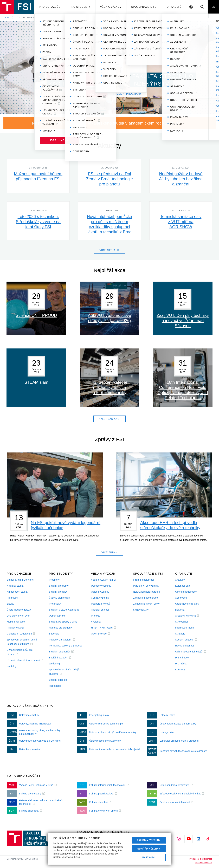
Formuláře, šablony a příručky (65, 646)
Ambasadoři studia (17, 592)
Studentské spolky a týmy (63, 622)
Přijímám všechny (149, 840)
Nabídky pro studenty (61, 628)
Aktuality (180, 580)
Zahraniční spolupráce (145, 598)
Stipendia (54, 634)
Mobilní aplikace (16, 622)
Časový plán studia (59, 598)
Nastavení (149, 857)
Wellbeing (54, 664)
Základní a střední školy (146, 604)
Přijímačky (13, 598)
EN (213, 7)
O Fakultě (174, 7)
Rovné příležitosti (185, 646)
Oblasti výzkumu (100, 592)
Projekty (96, 616)
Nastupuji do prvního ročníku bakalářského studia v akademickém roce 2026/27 (106, 123)
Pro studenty (80, 7)
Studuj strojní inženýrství (21, 580)
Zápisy (11, 604)
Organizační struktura (187, 604)
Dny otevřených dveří (19, 616)
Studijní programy (59, 586)
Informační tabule (185, 628)
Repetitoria (55, 686)
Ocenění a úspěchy (186, 592)
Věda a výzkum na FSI (104, 580)
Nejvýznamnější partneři (147, 592)
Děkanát (180, 610)
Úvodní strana (26, 17)
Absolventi (181, 598)
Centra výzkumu (100, 598)
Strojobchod (182, 622)
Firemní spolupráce (144, 580)
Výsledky (96, 622)
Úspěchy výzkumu (101, 586)
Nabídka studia (15, 586)
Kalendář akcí (183, 586)
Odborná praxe (57, 616)
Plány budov (182, 658)
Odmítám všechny (149, 849)
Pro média (181, 664)
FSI (7, 17)
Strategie (180, 634)
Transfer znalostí (100, 610)
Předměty (54, 580)
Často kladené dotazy (19, 610)
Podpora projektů (101, 604)
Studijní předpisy (58, 592)
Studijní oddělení (58, 680)
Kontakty (12, 666)
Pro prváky (55, 604)
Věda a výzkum (111, 7)
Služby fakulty (141, 610)
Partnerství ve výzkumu (146, 586)
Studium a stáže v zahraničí (64, 610)
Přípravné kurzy (16, 628)
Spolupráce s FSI (144, 7)
